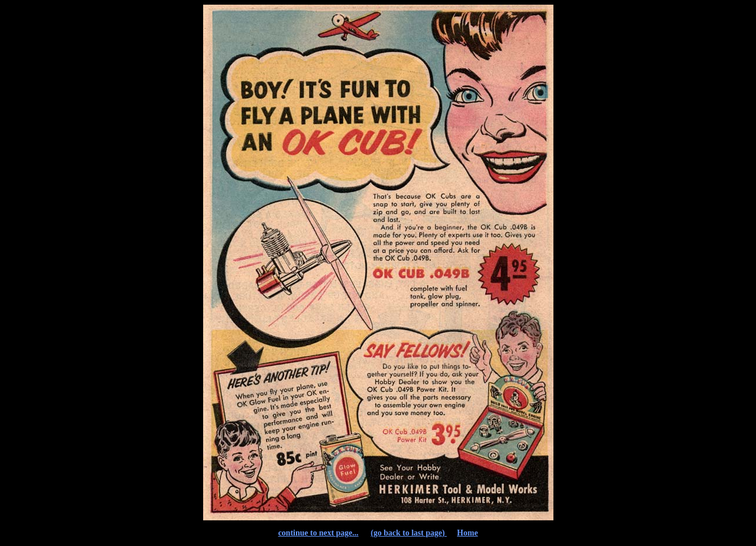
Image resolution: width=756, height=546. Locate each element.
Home (468, 533)
